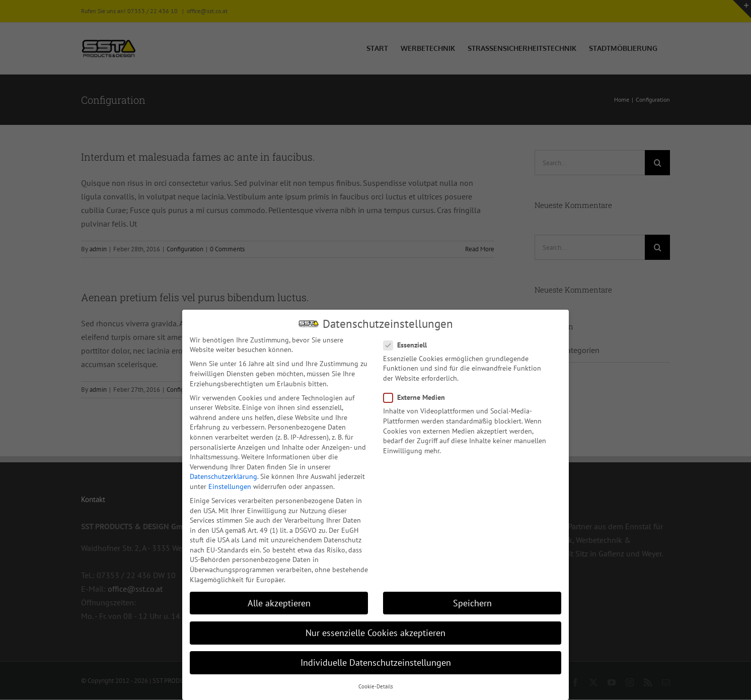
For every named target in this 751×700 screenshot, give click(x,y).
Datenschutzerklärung (223, 475)
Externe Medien (418, 397)
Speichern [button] (472, 602)
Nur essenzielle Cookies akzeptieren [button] (375, 632)
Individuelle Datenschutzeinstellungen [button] (376, 661)
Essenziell (409, 344)
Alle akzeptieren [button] (279, 602)
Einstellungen (230, 485)
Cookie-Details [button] (376, 685)
